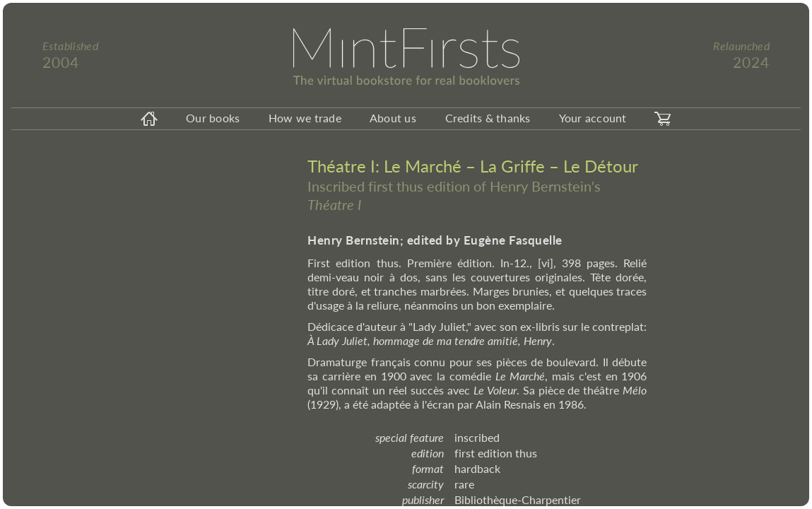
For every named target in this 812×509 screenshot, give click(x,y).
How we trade (305, 118)
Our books (213, 118)
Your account (593, 118)
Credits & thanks (488, 118)
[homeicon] (149, 119)
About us (393, 118)
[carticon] (663, 119)
